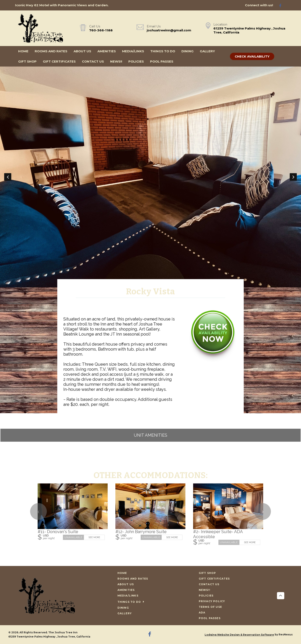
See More (94, 537)
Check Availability (252, 56)
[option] (150, 177)
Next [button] (293, 177)
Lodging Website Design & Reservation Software (239, 635)
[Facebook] (282, 5)
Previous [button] (8, 177)
